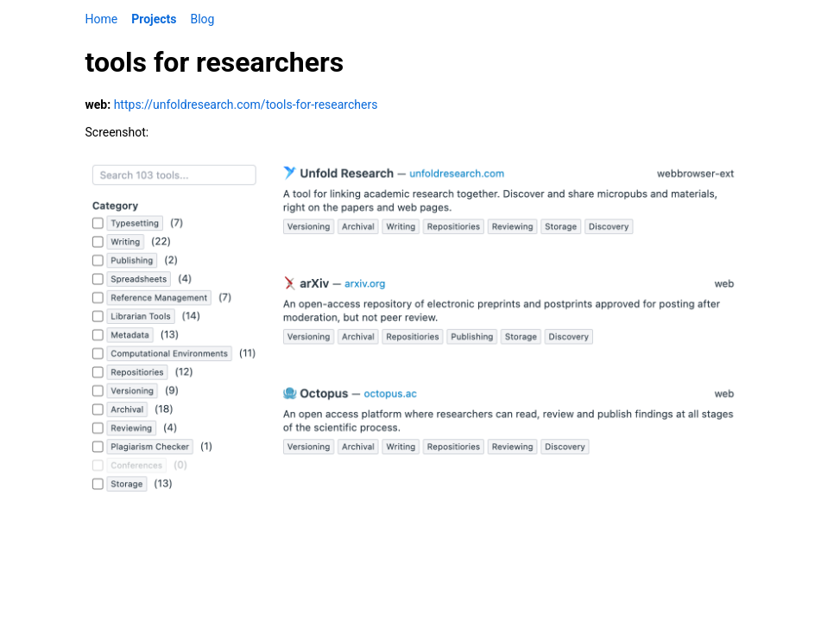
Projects (154, 19)
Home (102, 19)
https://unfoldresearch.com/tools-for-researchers (246, 105)
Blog (202, 19)
